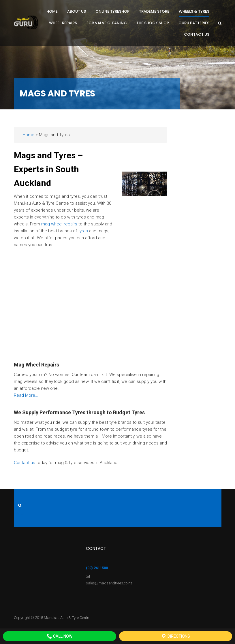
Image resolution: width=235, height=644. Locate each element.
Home (28, 135)
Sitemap (21, 513)
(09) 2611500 (97, 568)
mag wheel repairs (59, 224)
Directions (175, 636)
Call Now (59, 636)
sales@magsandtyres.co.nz (109, 583)
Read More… (26, 395)
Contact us (25, 463)
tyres (83, 231)
